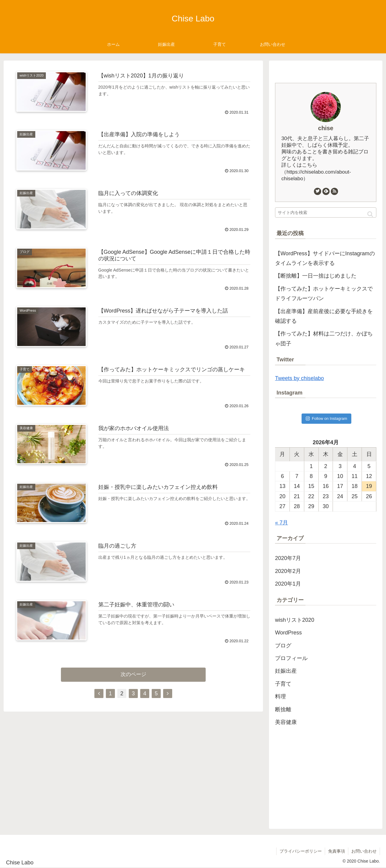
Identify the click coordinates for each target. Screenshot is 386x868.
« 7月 (282, 523)
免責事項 (337, 851)
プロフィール (291, 658)
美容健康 (286, 722)
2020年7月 (288, 558)
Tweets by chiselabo (299, 378)
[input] (326, 212)
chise (326, 128)
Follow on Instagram (326, 418)
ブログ (283, 646)
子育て (283, 684)
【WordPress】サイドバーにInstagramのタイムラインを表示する (325, 258)
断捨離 (283, 709)
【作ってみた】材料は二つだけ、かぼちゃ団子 (324, 338)
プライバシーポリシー (301, 851)
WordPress (288, 633)
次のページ (133, 674)
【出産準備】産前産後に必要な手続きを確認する (324, 316)
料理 (280, 697)
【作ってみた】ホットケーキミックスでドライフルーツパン (324, 294)
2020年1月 (288, 584)
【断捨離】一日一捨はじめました (316, 276)
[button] (370, 214)
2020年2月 (288, 571)
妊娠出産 (286, 671)
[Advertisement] (326, 771)
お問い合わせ (364, 851)
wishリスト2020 (295, 620)
